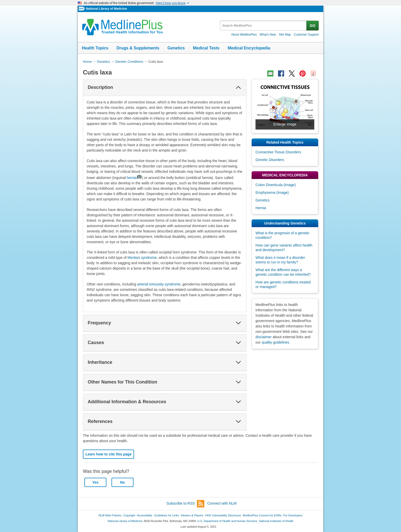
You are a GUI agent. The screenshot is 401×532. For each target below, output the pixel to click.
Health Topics (95, 48)
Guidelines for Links (166, 515)
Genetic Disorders (270, 160)
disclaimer (264, 337)
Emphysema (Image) (272, 193)
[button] (238, 88)
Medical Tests (206, 48)
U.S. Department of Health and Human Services (227, 521)
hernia (134, 178)
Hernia (261, 208)
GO (313, 26)
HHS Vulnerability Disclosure (223, 515)
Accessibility (145, 515)
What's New (268, 35)
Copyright (129, 515)
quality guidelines (275, 342)
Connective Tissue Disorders (278, 152)
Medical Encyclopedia (249, 48)
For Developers (293, 515)
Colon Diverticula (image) (276, 185)
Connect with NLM (222, 503)
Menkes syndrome (142, 258)
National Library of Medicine (106, 9)
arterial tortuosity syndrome (159, 284)
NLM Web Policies (110, 515)
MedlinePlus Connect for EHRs (262, 515)
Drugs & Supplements (138, 48)
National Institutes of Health (276, 521)
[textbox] (264, 25)
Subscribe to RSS (185, 504)
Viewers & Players (192, 515)
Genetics (176, 48)
